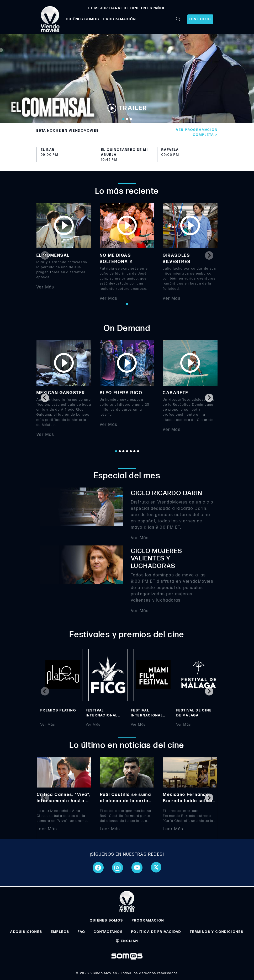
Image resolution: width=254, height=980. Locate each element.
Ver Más (45, 287)
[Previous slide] (45, 255)
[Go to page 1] (127, 304)
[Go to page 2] (120, 451)
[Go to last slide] (45, 398)
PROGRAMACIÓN (120, 19)
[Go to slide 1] (123, 119)
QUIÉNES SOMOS (83, 19)
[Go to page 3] (123, 451)
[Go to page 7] (138, 451)
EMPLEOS (60, 932)
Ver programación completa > (197, 132)
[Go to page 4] (127, 451)
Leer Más (47, 829)
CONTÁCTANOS (108, 932)
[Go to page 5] (131, 451)
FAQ (81, 932)
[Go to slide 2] (127, 119)
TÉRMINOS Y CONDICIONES (217, 932)
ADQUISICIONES (26, 932)
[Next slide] (209, 255)
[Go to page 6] (134, 451)
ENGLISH (127, 941)
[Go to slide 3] (131, 119)
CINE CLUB (200, 19)
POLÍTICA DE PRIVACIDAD (156, 932)
